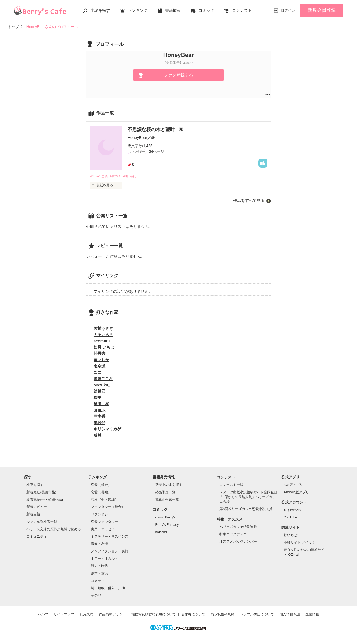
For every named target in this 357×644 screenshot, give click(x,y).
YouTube (290, 518)
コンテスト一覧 (231, 485)
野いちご (290, 535)
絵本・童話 (99, 574)
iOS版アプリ (293, 485)
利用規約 (86, 615)
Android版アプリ (296, 492)
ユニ (97, 373)
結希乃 (99, 392)
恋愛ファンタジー (105, 522)
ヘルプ (43, 615)
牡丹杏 (99, 354)
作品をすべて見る (249, 201)
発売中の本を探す (169, 485)
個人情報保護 (290, 615)
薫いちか (101, 360)
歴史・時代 (99, 566)
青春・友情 (99, 544)
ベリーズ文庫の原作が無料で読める (54, 529)
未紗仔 (99, 423)
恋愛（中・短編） (105, 500)
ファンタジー (101, 515)
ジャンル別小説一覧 (42, 522)
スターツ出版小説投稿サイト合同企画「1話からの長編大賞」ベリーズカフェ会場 (248, 497)
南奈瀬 (99, 367)
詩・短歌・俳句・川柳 (108, 588)
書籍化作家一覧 (167, 500)
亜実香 (99, 417)
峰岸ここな (103, 379)
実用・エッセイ (103, 529)
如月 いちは (104, 348)
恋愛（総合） (101, 485)
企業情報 (312, 615)
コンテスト (242, 10)
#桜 (92, 176)
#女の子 (118, 176)
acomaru (102, 341)
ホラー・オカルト (105, 559)
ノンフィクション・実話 (110, 552)
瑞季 (97, 398)
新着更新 (33, 515)
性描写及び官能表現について (154, 615)
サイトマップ (64, 615)
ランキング (138, 10)
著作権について (193, 615)
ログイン (288, 10)
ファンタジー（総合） (108, 507)
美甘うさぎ (103, 329)
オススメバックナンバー (238, 542)
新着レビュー (37, 507)
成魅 (97, 436)
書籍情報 (173, 10)
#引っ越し (135, 176)
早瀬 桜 (101, 404)
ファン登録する (178, 75)
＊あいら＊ (103, 335)
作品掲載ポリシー (112, 615)
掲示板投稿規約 (223, 615)
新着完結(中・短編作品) (45, 500)
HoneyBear (137, 137)
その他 (96, 596)
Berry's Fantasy (167, 525)
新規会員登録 (322, 10)
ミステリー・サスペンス (110, 537)
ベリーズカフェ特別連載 (238, 527)
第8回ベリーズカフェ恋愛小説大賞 (246, 509)
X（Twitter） (293, 510)
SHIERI (100, 411)
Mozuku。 (103, 385)
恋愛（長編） (101, 492)
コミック (206, 10)
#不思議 (103, 176)
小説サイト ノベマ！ (300, 543)
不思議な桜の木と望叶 (152, 129)
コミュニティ (37, 537)
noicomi (161, 532)
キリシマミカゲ (107, 429)
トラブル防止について (257, 615)
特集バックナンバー (235, 535)
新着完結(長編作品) (41, 492)
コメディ (98, 581)
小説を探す (100, 10)
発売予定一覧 (165, 492)
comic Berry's (165, 518)
